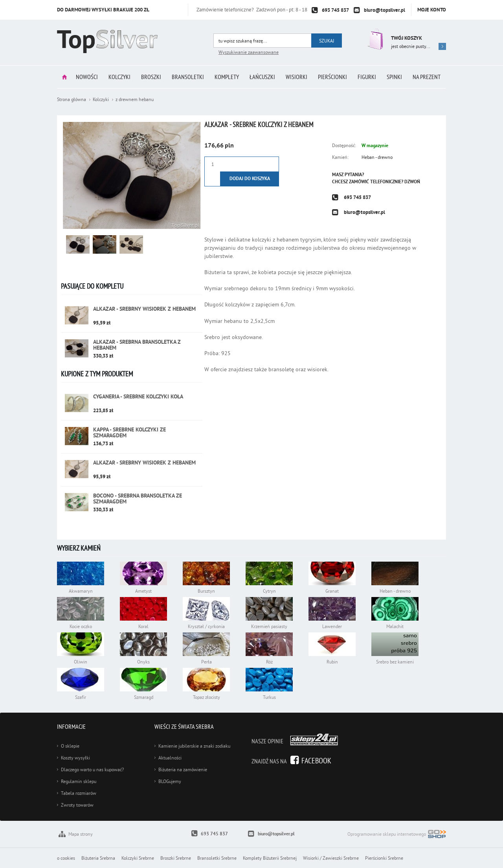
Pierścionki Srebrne (384, 858)
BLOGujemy (170, 781)
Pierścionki (332, 77)
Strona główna (64, 77)
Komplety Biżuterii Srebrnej (270, 858)
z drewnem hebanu (135, 99)
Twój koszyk (407, 38)
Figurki (367, 77)
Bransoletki (188, 77)
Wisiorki (296, 77)
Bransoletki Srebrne (217, 858)
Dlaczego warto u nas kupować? (92, 769)
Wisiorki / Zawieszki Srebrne (331, 858)
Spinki (394, 77)
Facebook (316, 760)
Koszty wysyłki (75, 758)
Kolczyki (119, 77)
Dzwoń (412, 182)
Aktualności (170, 758)
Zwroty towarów (77, 805)
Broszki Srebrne (176, 858)
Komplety (227, 77)
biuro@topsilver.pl (385, 10)
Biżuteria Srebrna (98, 858)
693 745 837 (335, 10)
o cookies (66, 858)
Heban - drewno (377, 157)
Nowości (87, 77)
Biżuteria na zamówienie (183, 769)
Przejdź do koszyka (374, 39)
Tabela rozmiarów (79, 793)
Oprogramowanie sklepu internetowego (397, 835)
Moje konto (432, 10)
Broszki (151, 77)
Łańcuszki (262, 77)
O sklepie (70, 746)
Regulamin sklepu (79, 781)
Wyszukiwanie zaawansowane (249, 52)
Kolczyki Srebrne (138, 858)
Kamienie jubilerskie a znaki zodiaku (194, 746)
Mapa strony (81, 834)
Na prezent (427, 77)
